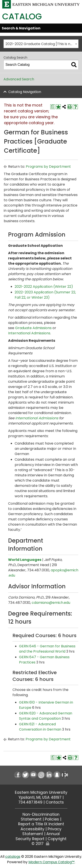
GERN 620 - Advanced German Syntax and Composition (46, 716)
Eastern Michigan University (41, 792)
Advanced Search (19, 79)
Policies (52, 819)
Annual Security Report (38, 836)
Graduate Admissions (33, 328)
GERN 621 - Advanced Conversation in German (40, 727)
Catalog (22, 16)
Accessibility (32, 829)
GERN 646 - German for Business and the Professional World (47, 649)
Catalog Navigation (25, 92)
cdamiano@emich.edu (51, 603)
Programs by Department (48, 167)
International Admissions (29, 333)
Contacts (55, 802)
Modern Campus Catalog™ (51, 862)
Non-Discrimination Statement (40, 817)
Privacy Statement (42, 831)
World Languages (25, 560)
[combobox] (41, 44)
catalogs (13, 857)
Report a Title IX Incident (41, 824)
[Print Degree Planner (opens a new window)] (53, 107)
